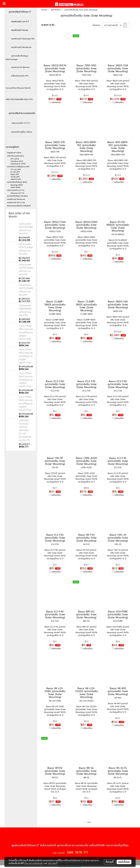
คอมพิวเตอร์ (21, 47)
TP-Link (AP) (16, 169)
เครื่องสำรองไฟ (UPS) (15, 156)
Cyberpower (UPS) (18, 164)
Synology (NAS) (17, 185)
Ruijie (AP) (15, 174)
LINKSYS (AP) (16, 179)
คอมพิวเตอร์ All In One (16, 203)
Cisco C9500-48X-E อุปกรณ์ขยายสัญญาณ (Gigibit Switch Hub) (26, 380)
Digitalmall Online (14, 153)
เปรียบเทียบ (56, 102)
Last (89, 822)
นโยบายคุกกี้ (53, 863)
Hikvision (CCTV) (17, 193)
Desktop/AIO (23, 39)
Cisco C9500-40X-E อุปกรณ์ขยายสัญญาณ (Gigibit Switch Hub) (26, 403)
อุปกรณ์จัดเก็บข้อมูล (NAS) (17, 182)
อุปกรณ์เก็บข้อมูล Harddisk (17, 196)
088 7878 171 (77, 852)
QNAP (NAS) (15, 187)
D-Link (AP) (15, 172)
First (84, 822)
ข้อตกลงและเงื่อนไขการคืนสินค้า (19, 206)
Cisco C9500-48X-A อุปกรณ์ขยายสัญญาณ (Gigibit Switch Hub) (26, 332)
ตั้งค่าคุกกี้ (110, 862)
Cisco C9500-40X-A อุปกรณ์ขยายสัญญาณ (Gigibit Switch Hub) (26, 356)
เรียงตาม (97, 25)
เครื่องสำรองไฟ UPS (20, 76)
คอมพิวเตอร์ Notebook (16, 199)
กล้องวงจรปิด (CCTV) (16, 190)
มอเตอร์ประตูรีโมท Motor (22, 132)
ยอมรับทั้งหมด (124, 862)
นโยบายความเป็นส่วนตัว (34, 863)
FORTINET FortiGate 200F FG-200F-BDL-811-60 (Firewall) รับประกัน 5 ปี (25, 430)
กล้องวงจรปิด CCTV (21, 123)
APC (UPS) (15, 159)
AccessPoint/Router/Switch (18, 88)
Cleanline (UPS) (17, 161)
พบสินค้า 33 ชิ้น (48, 25)
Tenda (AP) (15, 177)
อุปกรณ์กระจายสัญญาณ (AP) (18, 167)
